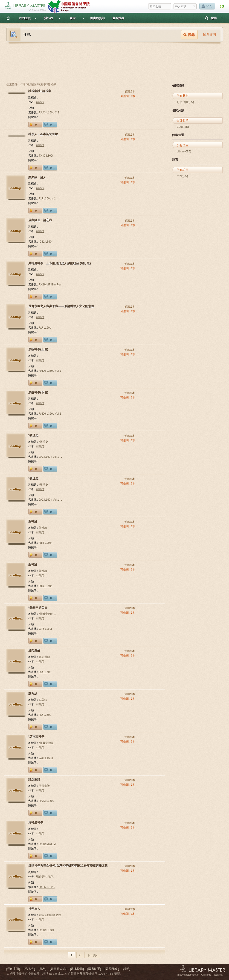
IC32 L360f (46, 242)
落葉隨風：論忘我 (40, 220)
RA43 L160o (47, 801)
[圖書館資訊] (58, 969)
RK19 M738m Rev (50, 285)
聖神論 (33, 521)
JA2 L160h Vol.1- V (51, 457)
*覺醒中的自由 (38, 607)
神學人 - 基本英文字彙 (43, 134)
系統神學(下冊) (38, 392)
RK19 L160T (47, 930)
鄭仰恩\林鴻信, (45, 877)
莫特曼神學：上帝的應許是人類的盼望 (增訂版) (60, 263)
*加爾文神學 (36, 736)
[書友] (42, 969)
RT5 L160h (46, 543)
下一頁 (92, 955)
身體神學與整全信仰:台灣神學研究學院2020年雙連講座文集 (68, 866)
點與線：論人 (37, 177)
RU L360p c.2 (47, 199)
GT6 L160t (45, 629)
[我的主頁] (13, 969)
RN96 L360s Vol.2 (50, 414)
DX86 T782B (47, 887)
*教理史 (33, 435)
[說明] (126, 969)
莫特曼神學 (36, 822)
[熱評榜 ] (29, 969)
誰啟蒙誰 (34, 780)
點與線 (33, 693)
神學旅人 (34, 909)
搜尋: (27, 34)
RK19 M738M (47, 844)
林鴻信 (40, 102)
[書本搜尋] (77, 969)
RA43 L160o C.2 (49, 113)
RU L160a (45, 328)
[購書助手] (94, 969)
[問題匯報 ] (112, 969)
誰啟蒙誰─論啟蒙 (40, 91)
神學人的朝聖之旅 (50, 915)
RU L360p (45, 715)
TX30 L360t (46, 156)
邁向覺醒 (34, 650)
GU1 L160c (46, 758)
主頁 (8, 18)
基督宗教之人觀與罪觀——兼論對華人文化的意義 (61, 306)
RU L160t (45, 672)
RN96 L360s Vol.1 (50, 371)
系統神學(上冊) (38, 349)
